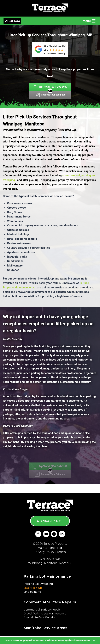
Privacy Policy (44, 552)
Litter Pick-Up (33, 588)
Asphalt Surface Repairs (39, 618)
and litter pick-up (28, 180)
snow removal (71, 175)
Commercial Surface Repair (42, 610)
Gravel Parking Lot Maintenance (45, 614)
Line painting (32, 592)
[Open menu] (89, 21)
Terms (61, 552)
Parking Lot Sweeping (38, 584)
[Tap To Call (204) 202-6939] (50, 87)
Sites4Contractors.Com (84, 640)
